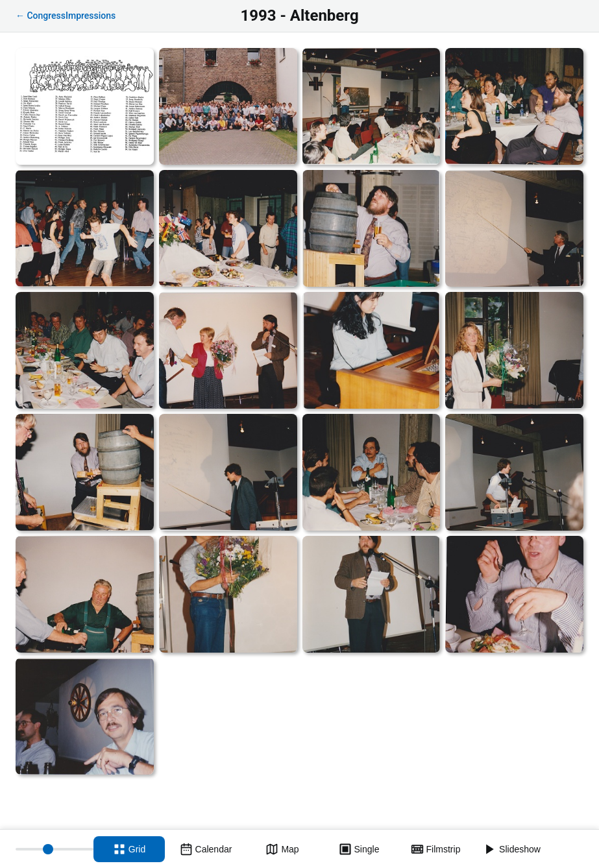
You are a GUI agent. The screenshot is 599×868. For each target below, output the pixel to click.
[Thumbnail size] (55, 849)
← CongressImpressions (66, 16)
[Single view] (359, 849)
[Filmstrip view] (435, 849)
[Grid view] (129, 849)
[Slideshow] (512, 849)
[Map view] (282, 849)
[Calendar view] (206, 849)
